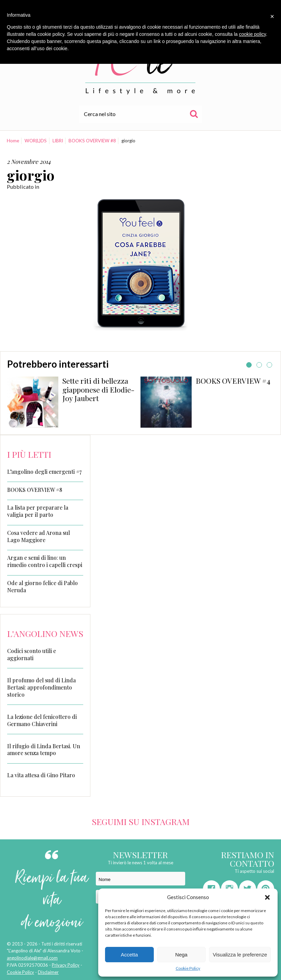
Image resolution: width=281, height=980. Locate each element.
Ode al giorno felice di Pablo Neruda (42, 587)
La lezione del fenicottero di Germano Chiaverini (42, 720)
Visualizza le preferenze (240, 955)
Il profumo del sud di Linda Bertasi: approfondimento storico (41, 687)
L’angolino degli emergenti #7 (44, 472)
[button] (267, 897)
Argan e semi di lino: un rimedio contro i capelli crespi (45, 561)
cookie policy (253, 34)
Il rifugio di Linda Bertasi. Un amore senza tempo (44, 750)
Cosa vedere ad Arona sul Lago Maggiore (39, 536)
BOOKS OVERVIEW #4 (233, 381)
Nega (181, 955)
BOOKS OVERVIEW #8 (92, 141)
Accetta (129, 955)
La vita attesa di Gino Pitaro (41, 775)
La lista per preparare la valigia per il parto (38, 511)
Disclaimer (48, 972)
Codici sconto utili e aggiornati (32, 654)
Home (13, 141)
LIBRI (58, 141)
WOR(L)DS (36, 141)
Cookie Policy (188, 968)
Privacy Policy (66, 965)
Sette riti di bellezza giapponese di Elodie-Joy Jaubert (98, 389)
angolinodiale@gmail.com (32, 958)
